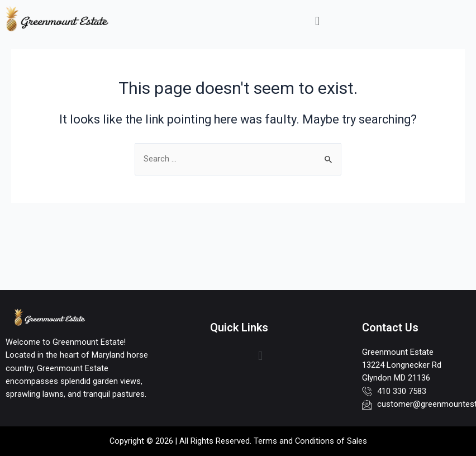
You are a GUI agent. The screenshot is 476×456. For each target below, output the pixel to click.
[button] (317, 21)
